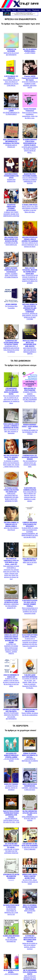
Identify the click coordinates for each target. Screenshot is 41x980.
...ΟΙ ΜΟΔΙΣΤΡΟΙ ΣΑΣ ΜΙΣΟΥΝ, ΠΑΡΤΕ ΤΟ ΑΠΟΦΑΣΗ (11, 786)
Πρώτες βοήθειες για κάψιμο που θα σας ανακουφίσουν (30, 711)
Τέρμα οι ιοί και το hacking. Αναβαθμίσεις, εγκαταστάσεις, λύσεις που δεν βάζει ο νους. (30, 112)
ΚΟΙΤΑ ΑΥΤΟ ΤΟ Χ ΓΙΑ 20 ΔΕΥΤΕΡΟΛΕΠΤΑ (11, 51)
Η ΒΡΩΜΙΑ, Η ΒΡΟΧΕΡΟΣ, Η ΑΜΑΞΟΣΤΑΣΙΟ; (30, 786)
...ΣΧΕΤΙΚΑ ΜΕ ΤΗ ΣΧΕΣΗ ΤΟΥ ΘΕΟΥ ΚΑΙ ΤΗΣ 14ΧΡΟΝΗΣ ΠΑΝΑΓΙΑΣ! (11, 847)
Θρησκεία (21, 10)
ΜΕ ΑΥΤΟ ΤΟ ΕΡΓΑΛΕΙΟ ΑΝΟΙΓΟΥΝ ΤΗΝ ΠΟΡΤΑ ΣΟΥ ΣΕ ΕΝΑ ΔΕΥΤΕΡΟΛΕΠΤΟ (11, 713)
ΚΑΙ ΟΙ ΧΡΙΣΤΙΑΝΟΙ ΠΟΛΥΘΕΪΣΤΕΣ (11, 938)
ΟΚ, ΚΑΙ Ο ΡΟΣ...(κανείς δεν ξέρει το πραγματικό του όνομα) (30, 878)
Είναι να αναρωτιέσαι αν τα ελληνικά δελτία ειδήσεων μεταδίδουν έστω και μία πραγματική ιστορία (30, 606)
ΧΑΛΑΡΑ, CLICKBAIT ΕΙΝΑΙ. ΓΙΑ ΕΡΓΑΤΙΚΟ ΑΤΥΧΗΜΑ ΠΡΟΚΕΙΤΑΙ (11, 272)
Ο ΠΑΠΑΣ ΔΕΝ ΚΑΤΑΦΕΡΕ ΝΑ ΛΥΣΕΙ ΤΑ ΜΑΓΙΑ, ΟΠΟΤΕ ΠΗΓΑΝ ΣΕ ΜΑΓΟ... (30, 145)
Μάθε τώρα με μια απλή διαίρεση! (30, 561)
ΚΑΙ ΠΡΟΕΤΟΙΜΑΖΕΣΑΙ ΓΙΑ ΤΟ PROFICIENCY (11, 111)
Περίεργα (36, 10)
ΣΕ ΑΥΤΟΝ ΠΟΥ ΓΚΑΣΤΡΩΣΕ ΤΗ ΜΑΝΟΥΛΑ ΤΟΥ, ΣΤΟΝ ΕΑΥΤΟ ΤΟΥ (11, 909)
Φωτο (9, 10)
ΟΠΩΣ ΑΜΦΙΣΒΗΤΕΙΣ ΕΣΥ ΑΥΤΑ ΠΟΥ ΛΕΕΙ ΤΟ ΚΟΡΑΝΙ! (30, 815)
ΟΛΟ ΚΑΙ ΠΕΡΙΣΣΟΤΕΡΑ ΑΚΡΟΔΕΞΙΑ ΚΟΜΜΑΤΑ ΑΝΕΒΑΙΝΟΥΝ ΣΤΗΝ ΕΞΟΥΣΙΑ (30, 178)
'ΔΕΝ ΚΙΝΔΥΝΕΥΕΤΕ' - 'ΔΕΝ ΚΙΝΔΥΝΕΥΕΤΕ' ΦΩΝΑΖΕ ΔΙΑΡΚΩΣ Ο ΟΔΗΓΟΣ (30, 346)
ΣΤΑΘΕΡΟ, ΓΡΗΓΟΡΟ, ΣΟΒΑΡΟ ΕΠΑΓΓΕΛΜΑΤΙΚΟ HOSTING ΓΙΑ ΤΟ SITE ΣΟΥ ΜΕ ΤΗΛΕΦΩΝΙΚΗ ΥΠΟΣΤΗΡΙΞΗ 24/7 (30, 394)
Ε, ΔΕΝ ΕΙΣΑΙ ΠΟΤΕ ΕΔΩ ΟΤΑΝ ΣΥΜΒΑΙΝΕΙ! (30, 846)
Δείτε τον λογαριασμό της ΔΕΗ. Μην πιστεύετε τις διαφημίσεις (11, 428)
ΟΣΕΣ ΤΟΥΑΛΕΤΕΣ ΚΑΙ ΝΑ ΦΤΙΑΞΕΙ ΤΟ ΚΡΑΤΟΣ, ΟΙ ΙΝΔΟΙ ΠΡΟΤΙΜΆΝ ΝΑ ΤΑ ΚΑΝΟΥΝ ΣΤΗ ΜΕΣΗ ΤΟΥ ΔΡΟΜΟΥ (30, 275)
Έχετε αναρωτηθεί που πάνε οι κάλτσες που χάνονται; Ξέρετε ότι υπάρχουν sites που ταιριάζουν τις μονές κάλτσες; (30, 493)
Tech (14, 10)
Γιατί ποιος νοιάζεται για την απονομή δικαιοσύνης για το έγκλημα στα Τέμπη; (30, 241)
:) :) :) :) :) (11, 876)
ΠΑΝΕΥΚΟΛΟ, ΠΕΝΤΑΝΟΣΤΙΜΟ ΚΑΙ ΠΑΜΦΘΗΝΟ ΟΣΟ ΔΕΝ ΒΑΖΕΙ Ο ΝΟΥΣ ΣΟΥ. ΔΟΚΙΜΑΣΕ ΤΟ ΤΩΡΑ (11, 493)
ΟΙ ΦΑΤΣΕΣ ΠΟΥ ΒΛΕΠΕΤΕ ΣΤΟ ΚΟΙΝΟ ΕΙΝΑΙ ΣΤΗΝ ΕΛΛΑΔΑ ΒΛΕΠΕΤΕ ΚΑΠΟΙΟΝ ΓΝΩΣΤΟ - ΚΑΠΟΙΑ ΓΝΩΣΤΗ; (11, 643)
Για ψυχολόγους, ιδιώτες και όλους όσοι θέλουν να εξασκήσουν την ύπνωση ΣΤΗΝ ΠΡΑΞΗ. (11, 80)
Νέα (3, 10)
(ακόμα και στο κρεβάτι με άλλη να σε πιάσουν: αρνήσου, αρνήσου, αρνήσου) (30, 941)
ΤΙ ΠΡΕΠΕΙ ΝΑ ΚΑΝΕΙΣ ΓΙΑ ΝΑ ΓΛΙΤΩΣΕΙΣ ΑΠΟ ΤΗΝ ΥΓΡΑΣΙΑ (30, 428)
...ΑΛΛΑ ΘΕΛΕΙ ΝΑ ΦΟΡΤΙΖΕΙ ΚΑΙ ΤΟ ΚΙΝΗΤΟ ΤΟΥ (30, 757)
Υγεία (29, 10)
